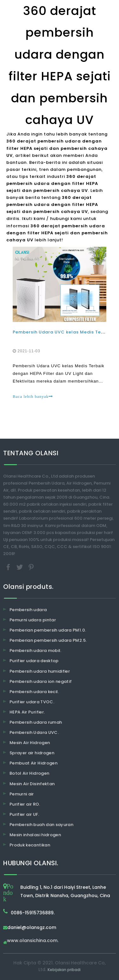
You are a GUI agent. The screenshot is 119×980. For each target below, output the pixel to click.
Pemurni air (22, 794)
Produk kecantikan (30, 845)
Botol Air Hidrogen (29, 773)
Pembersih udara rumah (36, 722)
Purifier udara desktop (34, 661)
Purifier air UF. (24, 814)
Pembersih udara (28, 610)
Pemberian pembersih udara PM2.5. (48, 640)
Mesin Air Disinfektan (32, 784)
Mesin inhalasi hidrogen (35, 835)
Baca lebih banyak (33, 396)
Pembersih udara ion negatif (41, 681)
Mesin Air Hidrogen (30, 743)
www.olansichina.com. (33, 941)
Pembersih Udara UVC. (34, 732)
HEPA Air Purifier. (27, 712)
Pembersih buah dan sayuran (41, 825)
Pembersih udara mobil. (36, 651)
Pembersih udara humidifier (40, 671)
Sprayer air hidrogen (32, 753)
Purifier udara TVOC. (32, 702)
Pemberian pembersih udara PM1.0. (48, 630)
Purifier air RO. (25, 804)
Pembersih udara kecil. (34, 692)
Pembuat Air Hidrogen (33, 763)
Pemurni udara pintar (33, 620)
